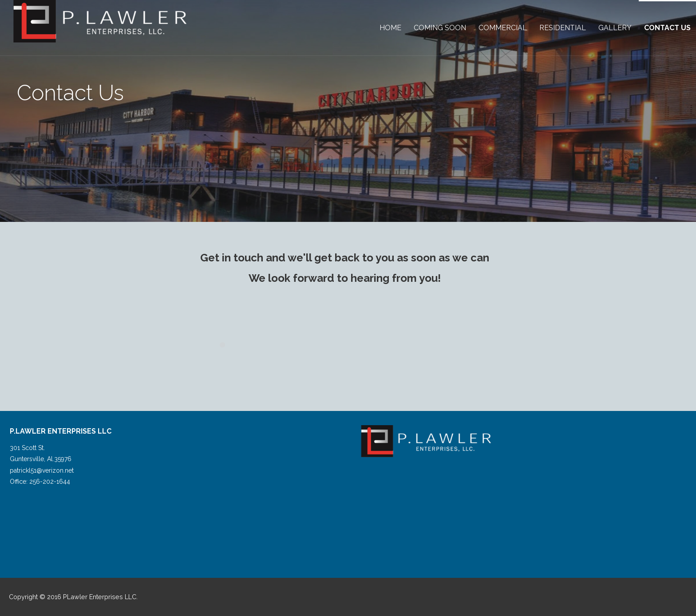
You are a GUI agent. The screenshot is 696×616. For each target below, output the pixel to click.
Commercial (503, 28)
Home (390, 28)
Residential (563, 28)
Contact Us (667, 28)
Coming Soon (440, 28)
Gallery (615, 28)
